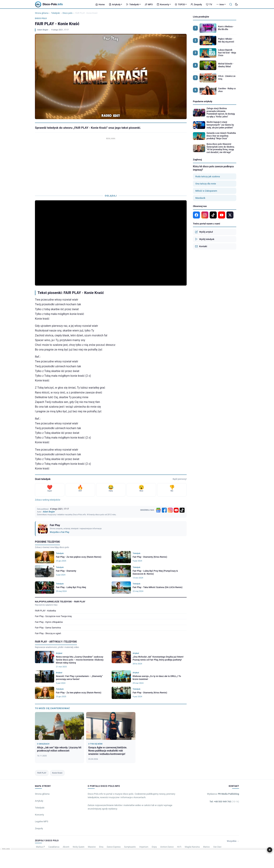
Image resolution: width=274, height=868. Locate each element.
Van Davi (217, 847)
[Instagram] (170, 510)
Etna (101, 847)
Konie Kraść (57, 773)
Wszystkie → (233, 841)
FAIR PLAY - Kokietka (45, 611)
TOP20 (181, 4)
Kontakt (201, 246)
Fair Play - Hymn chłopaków (49, 622)
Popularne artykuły (203, 101)
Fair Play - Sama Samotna (48, 628)
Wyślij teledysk (205, 239)
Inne (221, 4)
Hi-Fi (179, 847)
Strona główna (42, 13)
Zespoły (196, 4)
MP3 (149, 4)
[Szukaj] (231, 4)
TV (209, 4)
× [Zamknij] (270, 850)
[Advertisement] (111, 165)
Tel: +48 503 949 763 (224, 802)
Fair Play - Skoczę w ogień (48, 633)
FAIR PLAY (42, 773)
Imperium (144, 847)
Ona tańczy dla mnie (206, 184)
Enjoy (154, 847)
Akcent (66, 847)
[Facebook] (164, 510)
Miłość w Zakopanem (206, 191)
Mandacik (200, 198)
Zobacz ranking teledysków (48, 500)
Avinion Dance (167, 847)
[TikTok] (182, 510)
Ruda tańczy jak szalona (208, 176)
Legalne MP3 (42, 821)
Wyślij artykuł (204, 232)
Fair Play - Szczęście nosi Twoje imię (53, 616)
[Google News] (158, 510)
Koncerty (164, 4)
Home (100, 4)
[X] (230, 215)
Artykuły (115, 4)
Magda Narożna (192, 847)
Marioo (207, 847)
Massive (92, 847)
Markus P (40, 847)
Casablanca (54, 847)
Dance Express (114, 847)
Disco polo (67, 13)
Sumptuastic (130, 847)
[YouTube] (176, 510)
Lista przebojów (201, 17)
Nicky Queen (79, 847)
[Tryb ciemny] (236, 4)
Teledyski (133, 4)
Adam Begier (43, 30)
